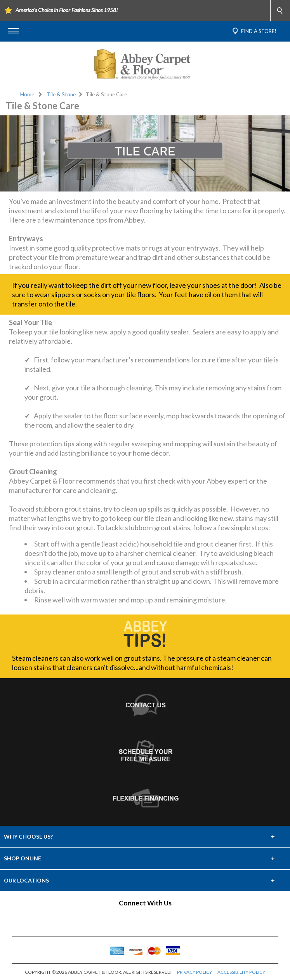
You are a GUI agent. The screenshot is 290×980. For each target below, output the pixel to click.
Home (27, 94)
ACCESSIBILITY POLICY (241, 972)
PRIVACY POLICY (194, 972)
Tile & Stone (61, 94)
